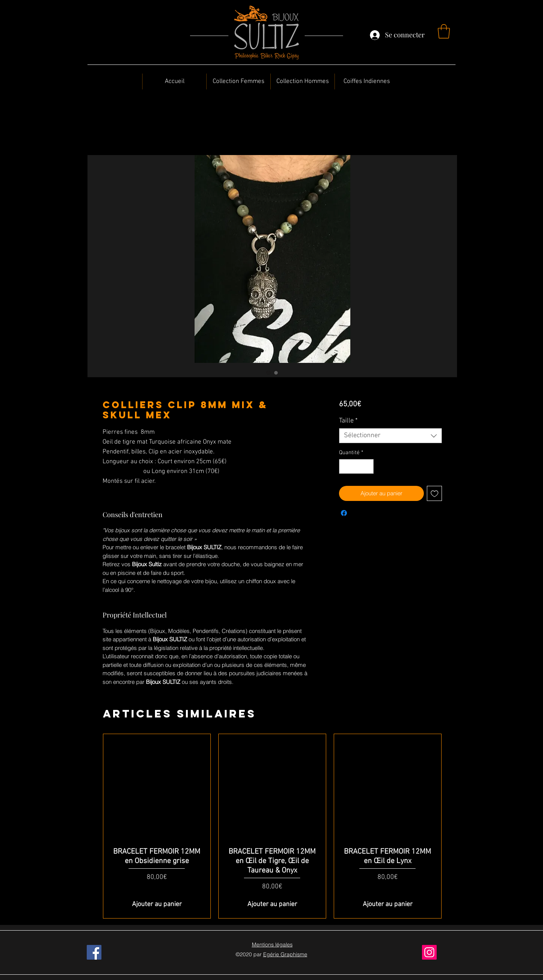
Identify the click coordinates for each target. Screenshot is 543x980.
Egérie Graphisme (285, 954)
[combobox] (390, 436)
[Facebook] (94, 952)
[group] (272, 826)
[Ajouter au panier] (157, 904)
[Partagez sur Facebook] (344, 513)
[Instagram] (429, 952)
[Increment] (367, 466)
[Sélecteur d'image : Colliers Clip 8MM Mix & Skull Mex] (268, 373)
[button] (444, 31)
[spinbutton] (356, 466)
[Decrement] (345, 466)
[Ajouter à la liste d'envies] (435, 494)
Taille (348, 421)
